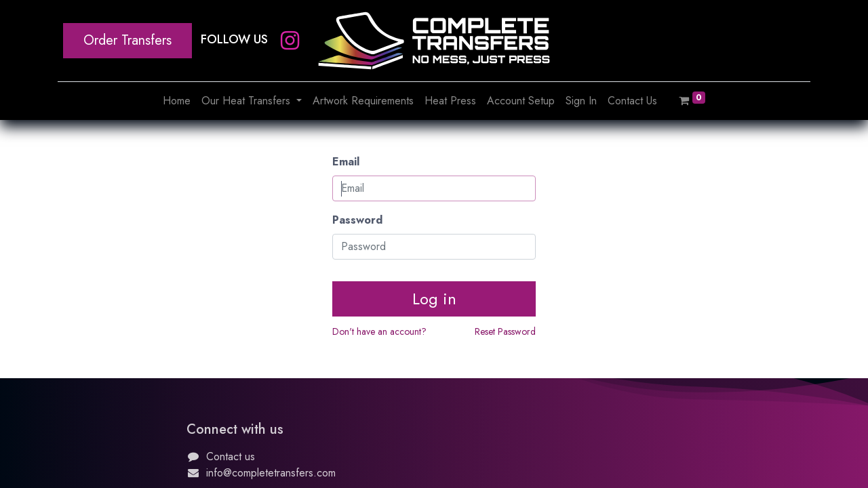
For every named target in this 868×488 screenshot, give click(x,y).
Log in (434, 299)
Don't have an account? (379, 331)
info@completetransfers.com (271, 473)
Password (357, 220)
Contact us (231, 456)
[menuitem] (177, 101)
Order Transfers (127, 40)
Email (346, 162)
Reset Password (505, 331)
